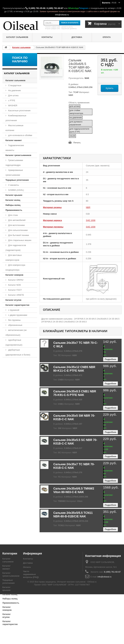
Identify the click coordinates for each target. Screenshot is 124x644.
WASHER (12, 105)
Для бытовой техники (18, 235)
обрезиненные (15, 325)
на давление (76, 117)
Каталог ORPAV (15, 280)
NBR (88, 207)
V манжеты (13, 185)
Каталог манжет (14, 140)
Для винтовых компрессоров (14, 258)
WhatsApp (73, 8)
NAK (87, 78)
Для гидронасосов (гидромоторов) (16, 248)
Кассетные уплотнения (19, 111)
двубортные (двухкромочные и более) (18, 352)
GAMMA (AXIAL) (16, 190)
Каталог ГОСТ (15, 290)
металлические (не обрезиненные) (16, 333)
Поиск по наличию (20, 60)
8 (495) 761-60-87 (55, 8)
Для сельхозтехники (18, 230)
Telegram (84, 8)
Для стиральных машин (19, 240)
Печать (77, 143)
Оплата (107, 37)
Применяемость (14, 210)
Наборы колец (13, 205)
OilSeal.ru (92, 631)
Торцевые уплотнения (17, 180)
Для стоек (13, 215)
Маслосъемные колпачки (14, 128)
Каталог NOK (14, 285)
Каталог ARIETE (16, 295)
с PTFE (11, 100)
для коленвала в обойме (20, 135)
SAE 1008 (91, 220)
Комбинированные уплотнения (16, 118)
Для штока (13, 95)
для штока (75, 106)
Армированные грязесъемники (14, 173)
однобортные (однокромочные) (14, 342)
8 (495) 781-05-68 (37, 8)
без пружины (14, 320)
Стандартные (14, 85)
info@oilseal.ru (62, 15)
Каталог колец (13, 200)
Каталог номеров (14, 275)
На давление (14, 90)
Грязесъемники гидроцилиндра (14, 163)
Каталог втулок (13, 300)
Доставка (77, 37)
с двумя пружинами (17, 315)
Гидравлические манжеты (15, 148)
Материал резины (52, 207)
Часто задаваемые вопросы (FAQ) (31, 574)
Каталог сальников (17, 37)
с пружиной (13, 310)
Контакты (47, 37)
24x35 (72, 136)
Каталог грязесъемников (18, 155)
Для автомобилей (17, 220)
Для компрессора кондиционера (15, 267)
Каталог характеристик (17, 305)
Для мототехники (16, 225)
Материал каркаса (52, 220)
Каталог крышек (14, 195)
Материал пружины (53, 227)
